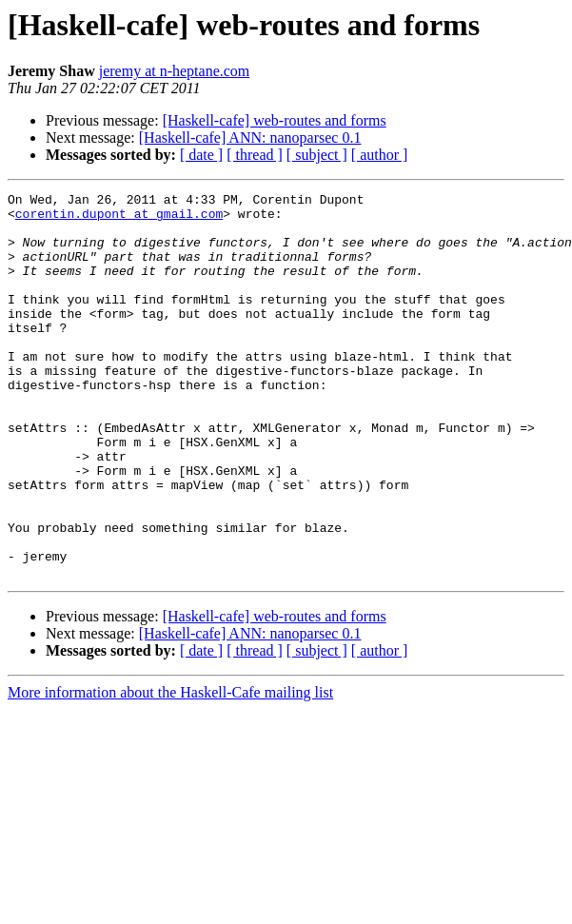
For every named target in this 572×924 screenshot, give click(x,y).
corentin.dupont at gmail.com (119, 219)
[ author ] (380, 155)
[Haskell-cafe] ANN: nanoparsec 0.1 (250, 138)
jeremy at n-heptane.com (175, 71)
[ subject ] (317, 155)
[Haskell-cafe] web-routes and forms (275, 120)
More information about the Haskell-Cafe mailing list (170, 769)
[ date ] (201, 155)
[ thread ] (255, 155)
